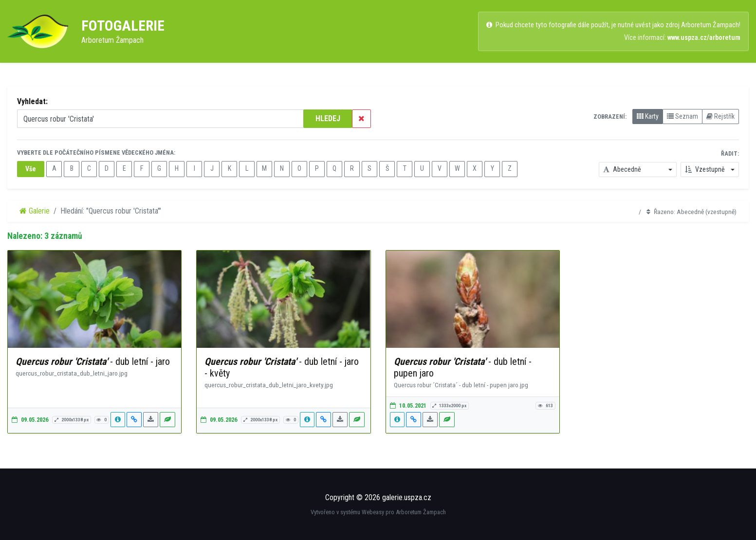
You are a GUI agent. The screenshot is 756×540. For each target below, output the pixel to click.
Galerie (35, 211)
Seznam (682, 116)
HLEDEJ (328, 118)
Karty (648, 116)
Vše (31, 169)
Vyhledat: (32, 101)
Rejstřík (720, 116)
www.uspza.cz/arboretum (704, 38)
